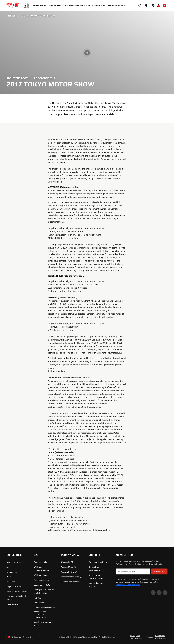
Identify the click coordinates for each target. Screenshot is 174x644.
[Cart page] (153, 5)
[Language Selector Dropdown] (165, 5)
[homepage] (13, 5)
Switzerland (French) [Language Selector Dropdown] (19, 637)
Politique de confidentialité (136, 637)
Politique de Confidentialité (128, 584)
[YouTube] (153, 593)
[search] (140, 5)
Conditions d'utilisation (160, 637)
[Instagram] (165, 593)
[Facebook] (159, 593)
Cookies (150, 637)
